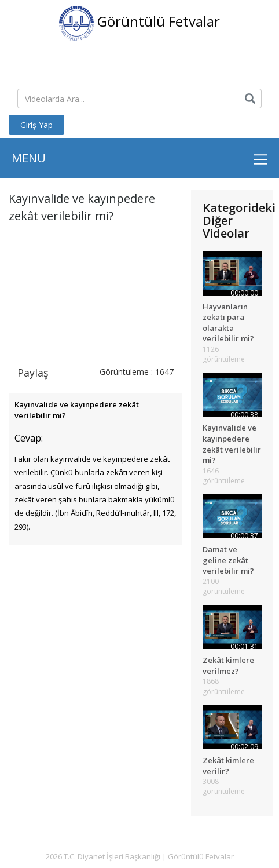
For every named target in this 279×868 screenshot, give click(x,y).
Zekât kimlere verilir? (228, 766)
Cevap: (29, 438)
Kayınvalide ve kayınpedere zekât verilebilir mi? (232, 444)
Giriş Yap (36, 125)
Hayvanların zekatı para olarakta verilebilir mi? (228, 323)
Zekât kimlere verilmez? (228, 665)
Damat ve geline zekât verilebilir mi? (228, 560)
